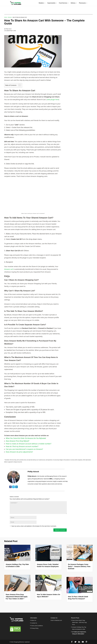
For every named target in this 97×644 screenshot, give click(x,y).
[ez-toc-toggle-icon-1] (19, 85)
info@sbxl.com (58, 620)
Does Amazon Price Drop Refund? (17, 441)
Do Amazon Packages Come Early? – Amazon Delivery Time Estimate (79, 566)
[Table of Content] (20, 85)
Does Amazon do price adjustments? (19, 452)
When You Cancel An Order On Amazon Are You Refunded (26, 438)
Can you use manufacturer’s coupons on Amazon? (24, 449)
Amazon (10, 17)
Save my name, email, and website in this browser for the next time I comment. (34, 526)
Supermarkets (51, 3)
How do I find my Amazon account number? (22, 446)
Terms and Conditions (37, 626)
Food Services (63, 3)
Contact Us (34, 623)
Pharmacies (82, 3)
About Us (34, 620)
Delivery (73, 3)
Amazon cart (9, 269)
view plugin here (53, 100)
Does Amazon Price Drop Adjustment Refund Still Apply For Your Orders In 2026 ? (17, 597)
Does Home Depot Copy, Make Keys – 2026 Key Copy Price (79, 622)
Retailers (41, 3)
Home (6, 17)
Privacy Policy (35, 628)
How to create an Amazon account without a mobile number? (29, 444)
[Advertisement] (78, 45)
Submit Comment (60, 530)
